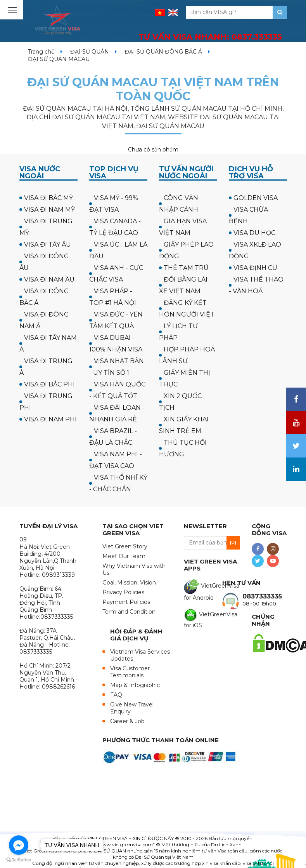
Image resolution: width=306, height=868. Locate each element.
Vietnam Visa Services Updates (140, 655)
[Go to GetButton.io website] (19, 860)
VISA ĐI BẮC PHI (49, 384)
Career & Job (127, 721)
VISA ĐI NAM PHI (50, 419)
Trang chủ (41, 52)
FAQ (116, 695)
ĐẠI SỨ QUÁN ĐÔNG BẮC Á (163, 52)
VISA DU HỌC (254, 233)
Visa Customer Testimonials (130, 672)
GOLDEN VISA (256, 198)
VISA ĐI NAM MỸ (49, 210)
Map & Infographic (135, 685)
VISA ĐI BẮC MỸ (48, 198)
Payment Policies (126, 602)
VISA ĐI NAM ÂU (49, 279)
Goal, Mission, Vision (129, 583)
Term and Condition (129, 612)
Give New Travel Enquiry (132, 708)
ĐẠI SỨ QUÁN (90, 52)
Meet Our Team (124, 556)
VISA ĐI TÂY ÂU (48, 244)
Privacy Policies (123, 592)
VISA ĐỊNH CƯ (255, 268)
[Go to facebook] (19, 845)
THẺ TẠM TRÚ (186, 268)
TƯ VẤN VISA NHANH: (210, 37)
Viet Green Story (125, 546)
